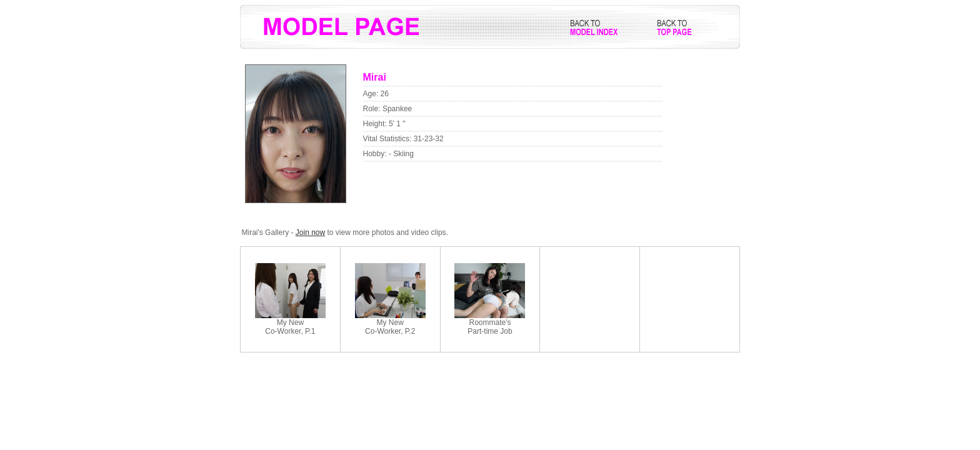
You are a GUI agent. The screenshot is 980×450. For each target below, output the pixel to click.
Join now (310, 232)
